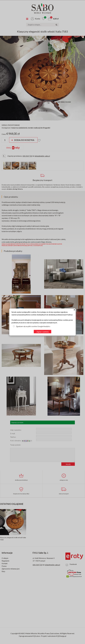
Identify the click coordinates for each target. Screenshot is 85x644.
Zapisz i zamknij (42, 332)
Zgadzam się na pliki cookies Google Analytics (33, 326)
